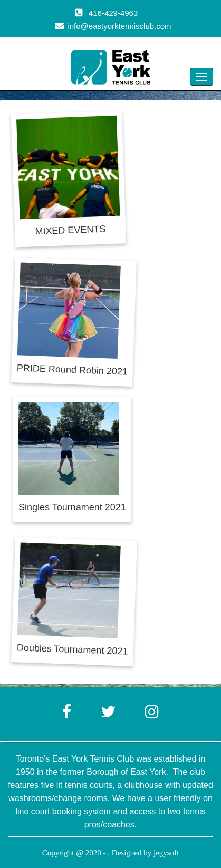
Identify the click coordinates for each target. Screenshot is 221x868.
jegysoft (166, 853)
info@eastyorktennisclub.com (119, 26)
